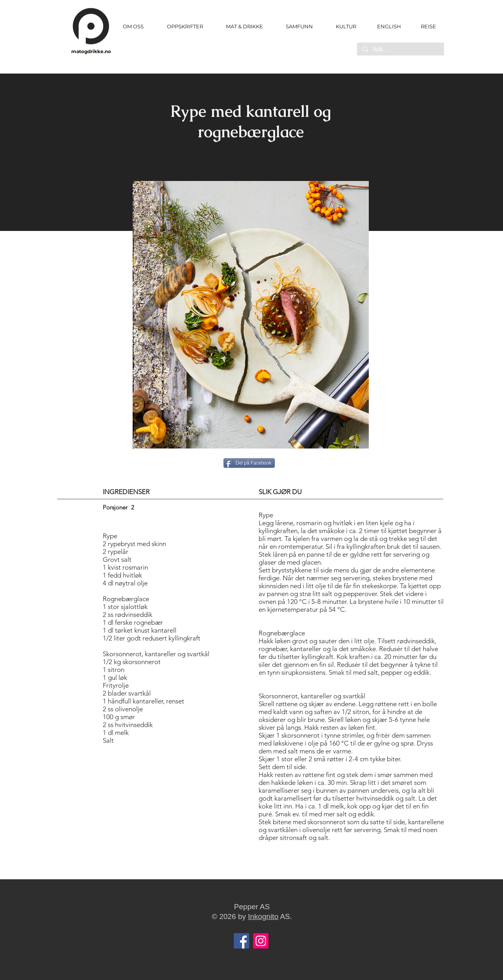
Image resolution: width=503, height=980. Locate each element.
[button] (185, 27)
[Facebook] (241, 941)
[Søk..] (400, 50)
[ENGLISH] (389, 26)
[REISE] (426, 26)
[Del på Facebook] (249, 463)
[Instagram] (261, 941)
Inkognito (263, 916)
